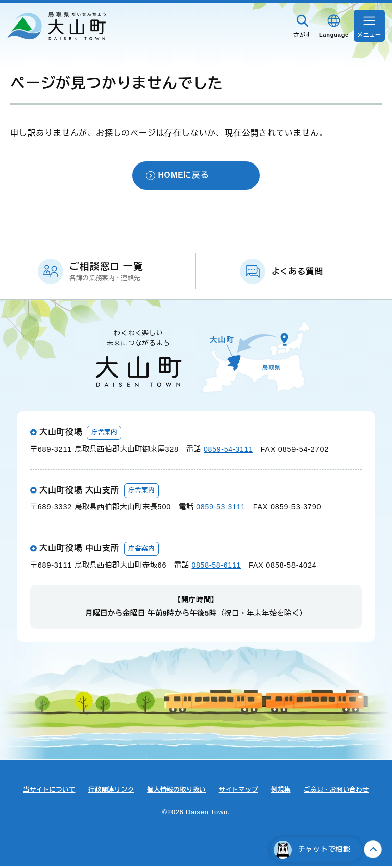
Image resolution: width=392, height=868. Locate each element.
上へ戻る (373, 849)
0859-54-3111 (229, 450)
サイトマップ (241, 791)
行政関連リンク (106, 791)
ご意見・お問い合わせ (345, 791)
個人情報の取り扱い (176, 791)
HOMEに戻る (183, 176)
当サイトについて (40, 791)
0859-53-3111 (221, 508)
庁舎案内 (105, 433)
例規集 (286, 791)
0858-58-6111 (217, 567)
